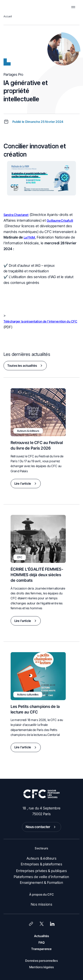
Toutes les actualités (26, 366)
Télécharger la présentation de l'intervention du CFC (40, 321)
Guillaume (54, 220)
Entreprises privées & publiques (41, 871)
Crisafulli (67, 220)
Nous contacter (42, 827)
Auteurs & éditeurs (41, 858)
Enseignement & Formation (41, 882)
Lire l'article (26, 484)
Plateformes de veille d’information (41, 877)
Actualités (42, 936)
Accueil (8, 16)
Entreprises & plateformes (41, 864)
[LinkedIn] (52, 924)
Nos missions (41, 904)
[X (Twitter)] (42, 924)
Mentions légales (41, 967)
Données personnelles (41, 961)
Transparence (41, 949)
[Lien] (31, 924)
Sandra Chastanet (16, 215)
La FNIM (29, 237)
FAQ (42, 942)
